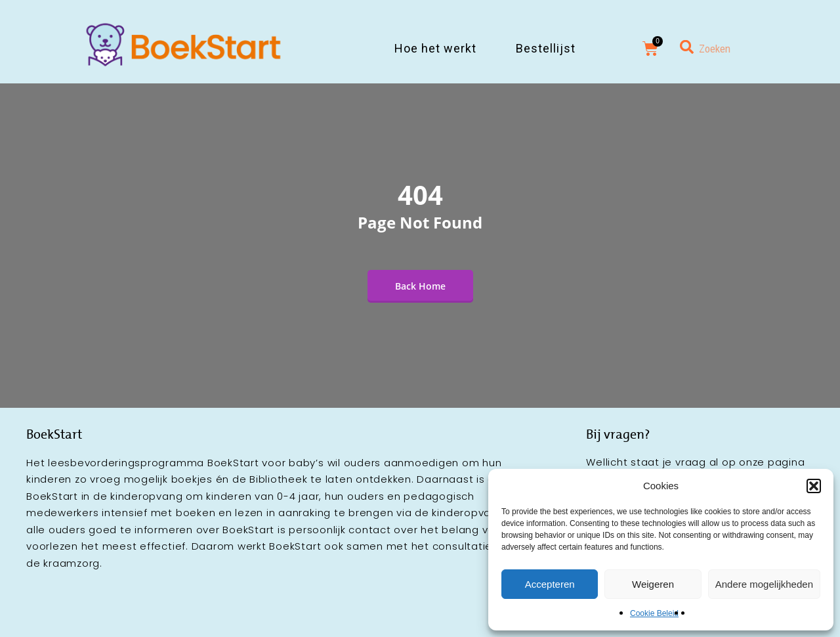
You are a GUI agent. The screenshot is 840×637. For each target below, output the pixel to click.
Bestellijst (546, 48)
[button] (814, 486)
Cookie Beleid (654, 613)
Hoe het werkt (435, 48)
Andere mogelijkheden (764, 584)
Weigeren (653, 584)
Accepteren (550, 584)
